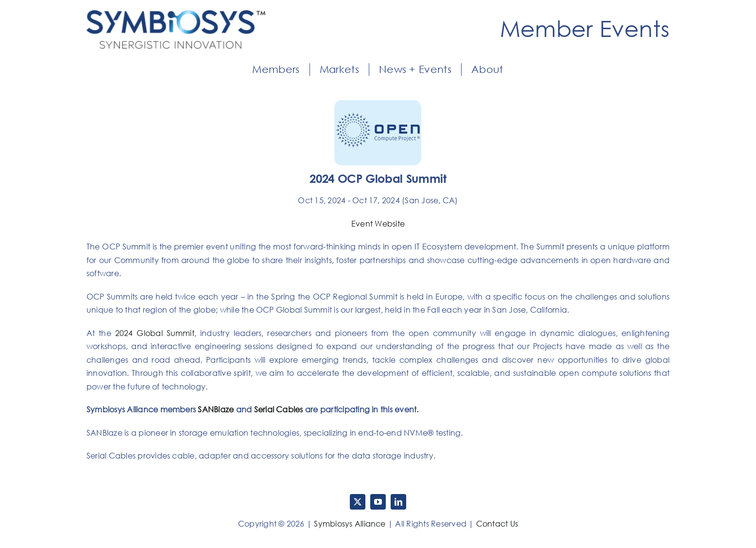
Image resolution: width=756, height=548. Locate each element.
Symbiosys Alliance (350, 524)
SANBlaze (216, 409)
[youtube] (378, 502)
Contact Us (497, 524)
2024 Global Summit (155, 333)
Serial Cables (279, 409)
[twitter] (358, 502)
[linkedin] (398, 502)
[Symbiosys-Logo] (176, 14)
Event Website (378, 224)
